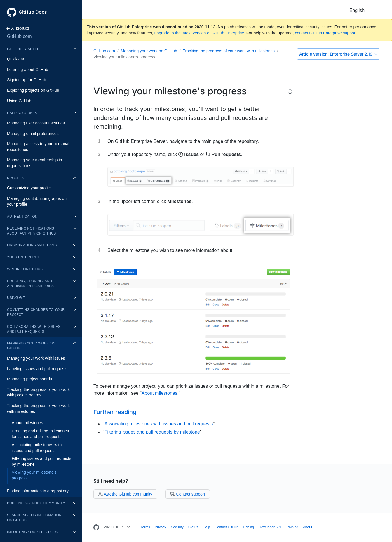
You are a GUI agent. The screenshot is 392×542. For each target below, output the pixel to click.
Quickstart (16, 59)
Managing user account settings (36, 123)
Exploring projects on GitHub (33, 90)
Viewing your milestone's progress (34, 475)
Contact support (188, 494)
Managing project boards (29, 379)
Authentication (22, 217)
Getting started (23, 49)
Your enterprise (24, 257)
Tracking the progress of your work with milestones (38, 408)
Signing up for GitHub (27, 80)
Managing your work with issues (36, 358)
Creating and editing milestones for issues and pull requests (40, 434)
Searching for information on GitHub (34, 518)
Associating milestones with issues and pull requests (37, 448)
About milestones (27, 423)
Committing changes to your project (36, 312)
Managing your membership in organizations (34, 163)
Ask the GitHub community (125, 494)
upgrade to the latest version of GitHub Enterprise (199, 33)
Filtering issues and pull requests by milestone (41, 461)
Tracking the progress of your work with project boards (38, 392)
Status (193, 527)
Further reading (115, 412)
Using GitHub (19, 101)
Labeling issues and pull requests (37, 369)
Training (292, 527)
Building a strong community (36, 503)
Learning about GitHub (28, 70)
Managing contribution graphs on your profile (37, 201)
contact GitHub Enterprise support (326, 33)
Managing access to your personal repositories (38, 147)
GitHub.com (19, 36)
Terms (145, 527)
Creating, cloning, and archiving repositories (30, 284)
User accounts (22, 113)
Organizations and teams (32, 245)
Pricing (249, 527)
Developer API (270, 527)
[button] (360, 11)
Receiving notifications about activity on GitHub (32, 231)
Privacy (160, 527)
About (307, 527)
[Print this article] (290, 93)
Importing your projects (32, 532)
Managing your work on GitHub (31, 346)
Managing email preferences (33, 134)
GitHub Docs (33, 12)
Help (207, 527)
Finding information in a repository (38, 491)
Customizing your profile (29, 188)
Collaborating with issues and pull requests (34, 329)
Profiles (16, 178)
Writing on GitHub (25, 269)
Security (177, 527)
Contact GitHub (227, 527)
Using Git (16, 298)
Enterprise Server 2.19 (338, 54)
